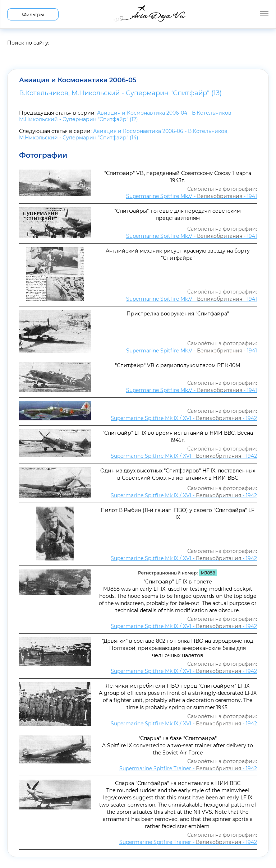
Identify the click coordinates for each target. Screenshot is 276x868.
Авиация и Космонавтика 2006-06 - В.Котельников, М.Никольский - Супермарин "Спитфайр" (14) (124, 134)
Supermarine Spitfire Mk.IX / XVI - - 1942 (184, 418)
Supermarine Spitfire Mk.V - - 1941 (192, 196)
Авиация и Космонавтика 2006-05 (78, 80)
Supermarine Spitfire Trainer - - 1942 (188, 768)
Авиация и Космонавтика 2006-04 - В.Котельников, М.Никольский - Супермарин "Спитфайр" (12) (126, 116)
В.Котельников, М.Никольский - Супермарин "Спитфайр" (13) (120, 93)
